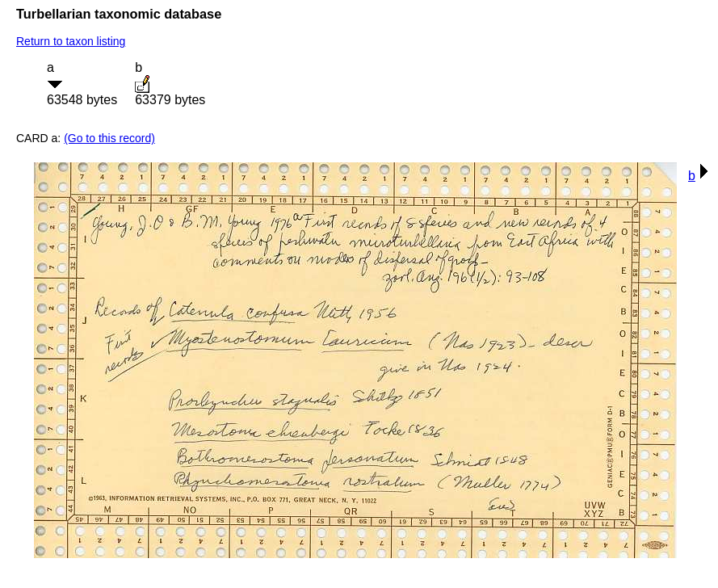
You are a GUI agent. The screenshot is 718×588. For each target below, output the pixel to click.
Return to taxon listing (71, 41)
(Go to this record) (109, 138)
